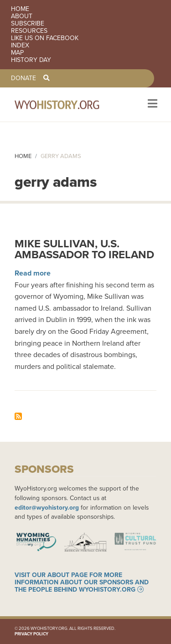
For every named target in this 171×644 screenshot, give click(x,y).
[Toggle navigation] (152, 105)
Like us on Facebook (45, 38)
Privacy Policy (31, 634)
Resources (29, 31)
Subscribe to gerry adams (18, 416)
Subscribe (28, 24)
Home (20, 9)
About (22, 16)
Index (20, 46)
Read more (33, 273)
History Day (31, 60)
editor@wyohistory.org (47, 507)
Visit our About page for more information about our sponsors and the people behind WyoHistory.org (82, 582)
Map (17, 53)
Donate (23, 78)
